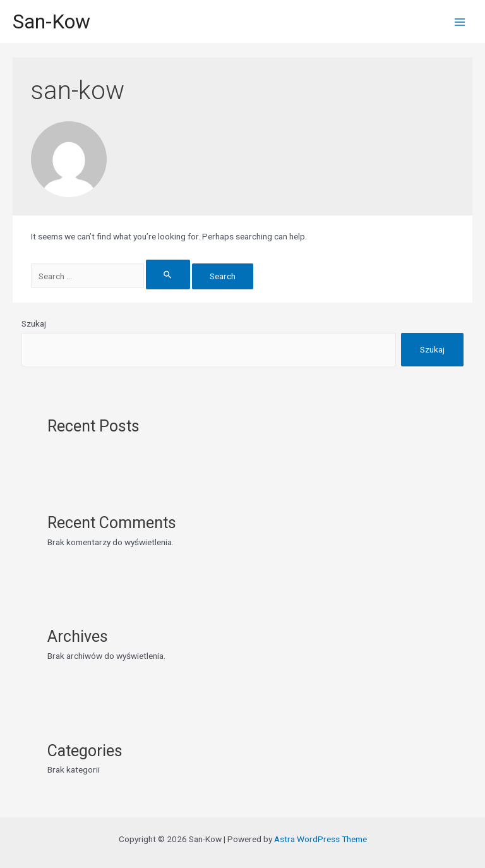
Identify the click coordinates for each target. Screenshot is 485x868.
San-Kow (51, 21)
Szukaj (34, 323)
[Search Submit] (168, 274)
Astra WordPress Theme (320, 839)
